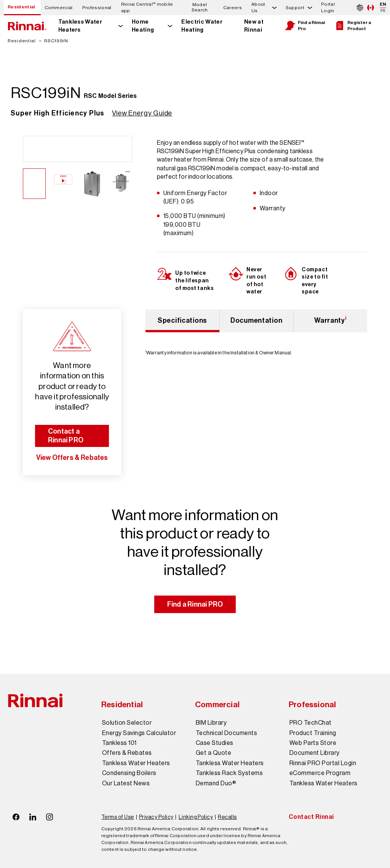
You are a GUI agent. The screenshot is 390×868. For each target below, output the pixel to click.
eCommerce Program (320, 773)
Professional (97, 8)
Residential (21, 7)
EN (383, 4)
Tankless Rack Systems (229, 773)
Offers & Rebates (127, 753)
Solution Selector (127, 723)
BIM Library (211, 723)
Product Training (313, 733)
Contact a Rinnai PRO (66, 436)
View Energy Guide (142, 113)
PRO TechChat (311, 723)
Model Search (200, 7)
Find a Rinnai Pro (305, 26)
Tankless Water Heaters (80, 26)
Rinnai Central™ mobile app (147, 7)
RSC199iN (56, 41)
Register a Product (352, 26)
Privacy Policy (156, 817)
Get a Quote (213, 753)
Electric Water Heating (202, 26)
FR (383, 11)
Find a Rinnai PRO (195, 604)
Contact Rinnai (311, 817)
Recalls (227, 817)
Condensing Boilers (129, 773)
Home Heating (143, 26)
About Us (258, 7)
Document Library (315, 753)
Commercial (59, 8)
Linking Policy (196, 817)
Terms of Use (118, 817)
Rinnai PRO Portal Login (323, 763)
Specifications (182, 320)
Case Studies (215, 743)
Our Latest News (126, 783)
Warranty (330, 320)
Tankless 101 (119, 743)
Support (295, 8)
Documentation (256, 320)
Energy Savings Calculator (139, 733)
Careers (233, 8)
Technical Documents (226, 733)
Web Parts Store (313, 743)
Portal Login (328, 7)
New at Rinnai (254, 26)
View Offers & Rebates (72, 458)
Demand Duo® (216, 783)
